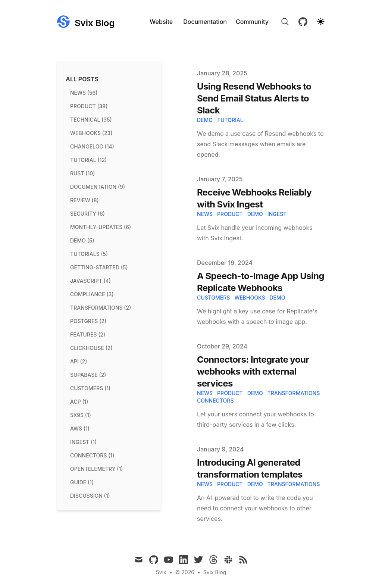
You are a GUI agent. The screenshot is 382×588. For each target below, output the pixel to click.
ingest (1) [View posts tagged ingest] (83, 442)
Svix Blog (215, 572)
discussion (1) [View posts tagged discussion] (90, 496)
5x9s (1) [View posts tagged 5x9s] (81, 415)
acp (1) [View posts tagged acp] (79, 402)
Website (161, 22)
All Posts (82, 79)
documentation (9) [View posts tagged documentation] (98, 187)
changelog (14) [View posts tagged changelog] (92, 146)
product (230, 214)
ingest (277, 214)
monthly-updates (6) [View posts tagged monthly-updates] (101, 227)
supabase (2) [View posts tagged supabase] (88, 375)
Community (252, 22)
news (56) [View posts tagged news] (84, 93)
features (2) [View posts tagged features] (88, 334)
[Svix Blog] (86, 22)
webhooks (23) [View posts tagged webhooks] (91, 133)
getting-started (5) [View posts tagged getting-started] (99, 267)
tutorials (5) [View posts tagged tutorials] (89, 254)
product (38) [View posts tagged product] (89, 106)
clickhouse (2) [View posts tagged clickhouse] (91, 348)
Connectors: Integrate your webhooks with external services (253, 371)
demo (205, 120)
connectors (215, 401)
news (205, 214)
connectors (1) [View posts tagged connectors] (92, 455)
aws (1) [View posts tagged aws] (80, 429)
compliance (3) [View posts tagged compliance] (92, 294)
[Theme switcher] (321, 22)
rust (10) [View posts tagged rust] (82, 173)
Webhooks (250, 298)
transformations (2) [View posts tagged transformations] (101, 308)
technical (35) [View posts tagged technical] (91, 120)
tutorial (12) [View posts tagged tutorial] (88, 160)
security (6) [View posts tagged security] (87, 214)
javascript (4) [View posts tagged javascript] (90, 281)
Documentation (205, 22)
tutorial (230, 120)
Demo (277, 298)
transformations (294, 393)
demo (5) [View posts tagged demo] (82, 240)
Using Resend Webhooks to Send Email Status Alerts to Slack (254, 98)
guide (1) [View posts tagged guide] (82, 482)
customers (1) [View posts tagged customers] (90, 388)
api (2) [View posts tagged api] (79, 361)
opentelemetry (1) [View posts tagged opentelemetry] (96, 469)
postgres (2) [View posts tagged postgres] (88, 321)
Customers (213, 298)
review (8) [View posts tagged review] (84, 200)
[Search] (285, 22)
